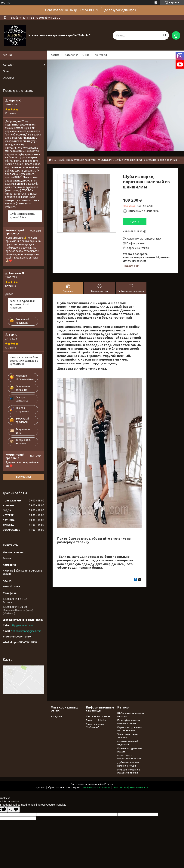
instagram (56, 716)
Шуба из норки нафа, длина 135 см (22, 215)
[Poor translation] (14, 809)
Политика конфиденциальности (130, 787)
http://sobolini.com (22, 625)
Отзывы (8, 77)
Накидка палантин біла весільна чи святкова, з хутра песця (24, 361)
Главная (55, 55)
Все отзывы (23, 477)
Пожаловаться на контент (96, 787)
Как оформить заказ (98, 716)
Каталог (70, 55)
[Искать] (165, 35)
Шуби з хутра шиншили (129, 160)
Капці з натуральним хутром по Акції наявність (22, 304)
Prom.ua (109, 784)
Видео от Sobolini (96, 720)
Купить (135, 222)
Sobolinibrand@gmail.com (26, 631)
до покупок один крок (120, 10)
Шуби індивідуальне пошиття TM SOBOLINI (85, 160)
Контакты (101, 55)
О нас (86, 55)
